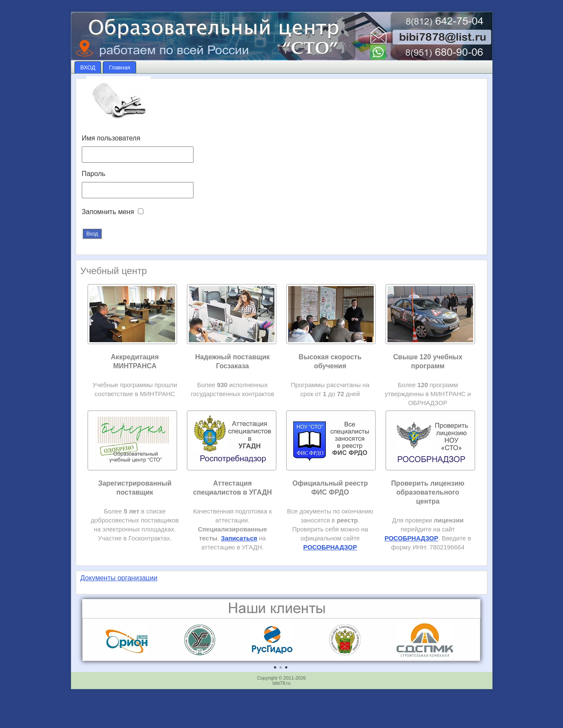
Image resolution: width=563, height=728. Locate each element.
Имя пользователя (111, 138)
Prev (93, 634)
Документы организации (119, 578)
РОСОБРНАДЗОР (411, 538)
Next (469, 634)
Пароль (94, 174)
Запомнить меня (108, 212)
